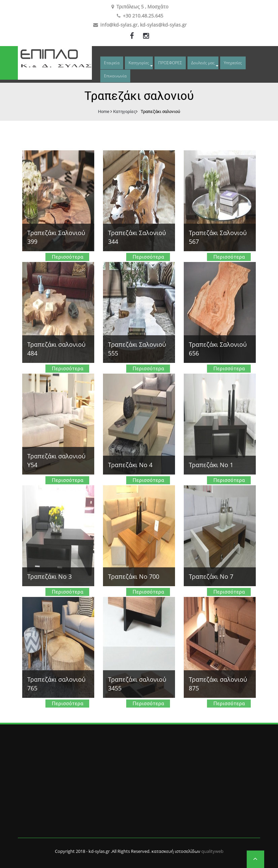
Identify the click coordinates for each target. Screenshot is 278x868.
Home (104, 111)
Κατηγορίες (139, 63)
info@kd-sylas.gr (119, 25)
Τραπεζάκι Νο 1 (211, 465)
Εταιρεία (112, 63)
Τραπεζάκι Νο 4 (130, 465)
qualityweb (212, 851)
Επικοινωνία (115, 76)
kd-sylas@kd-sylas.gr (163, 25)
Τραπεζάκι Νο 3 (49, 576)
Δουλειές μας (203, 63)
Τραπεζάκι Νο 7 (211, 576)
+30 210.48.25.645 (143, 16)
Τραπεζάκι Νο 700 (134, 576)
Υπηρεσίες (233, 63)
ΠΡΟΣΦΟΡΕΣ (170, 63)
